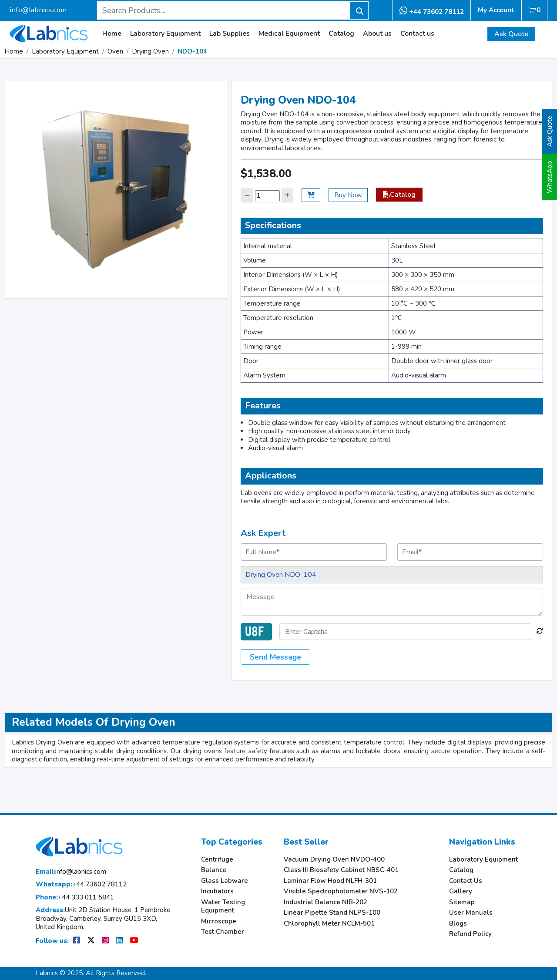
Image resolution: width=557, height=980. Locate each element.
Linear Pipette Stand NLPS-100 (332, 913)
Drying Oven (150, 51)
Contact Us (466, 881)
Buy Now (348, 195)
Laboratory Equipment (165, 34)
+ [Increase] (287, 195)
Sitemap (462, 902)
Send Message (275, 657)
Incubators (217, 891)
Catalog (341, 34)
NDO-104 (192, 51)
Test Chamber (223, 932)
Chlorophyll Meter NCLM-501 (329, 924)
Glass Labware (225, 881)
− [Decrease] (247, 195)
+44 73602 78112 (432, 11)
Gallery (461, 891)
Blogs (458, 924)
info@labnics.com (38, 10)
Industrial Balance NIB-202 (325, 902)
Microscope (219, 921)
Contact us (417, 34)
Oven (115, 51)
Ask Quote (511, 34)
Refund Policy (470, 934)
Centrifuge (217, 860)
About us (377, 34)
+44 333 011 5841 (75, 897)
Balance (214, 870)
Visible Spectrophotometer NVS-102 (341, 891)
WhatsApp (550, 177)
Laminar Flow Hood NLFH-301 (330, 881)
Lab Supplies (230, 34)
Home (112, 34)
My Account (496, 10)
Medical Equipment (289, 34)
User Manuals (471, 913)
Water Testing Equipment (223, 907)
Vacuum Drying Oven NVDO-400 (334, 860)
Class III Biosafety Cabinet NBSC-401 (341, 870)
